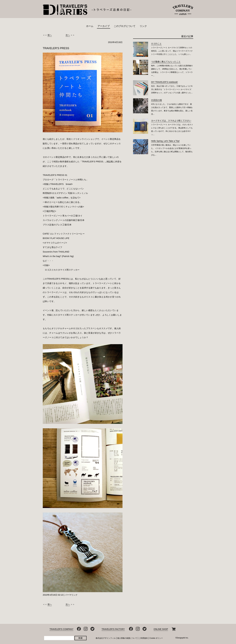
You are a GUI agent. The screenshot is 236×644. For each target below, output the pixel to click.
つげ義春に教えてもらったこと (166, 62)
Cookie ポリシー (156, 638)
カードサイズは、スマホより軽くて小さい (171, 121)
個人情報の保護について (127, 638)
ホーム (90, 26)
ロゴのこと (156, 44)
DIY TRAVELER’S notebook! (164, 82)
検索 (81, 638)
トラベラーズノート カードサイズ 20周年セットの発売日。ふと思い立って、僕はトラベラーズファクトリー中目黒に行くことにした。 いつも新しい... (172, 51)
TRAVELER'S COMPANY (61, 629)
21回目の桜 (157, 100)
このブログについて (125, 26)
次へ (68, 35)
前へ (50, 35)
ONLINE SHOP (161, 629)
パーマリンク (71, 595)
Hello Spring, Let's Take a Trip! (165, 141)
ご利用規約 (143, 638)
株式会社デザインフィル (106, 638)
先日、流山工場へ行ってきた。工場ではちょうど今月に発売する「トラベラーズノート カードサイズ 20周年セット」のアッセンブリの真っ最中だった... (172, 89)
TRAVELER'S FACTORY (113, 629)
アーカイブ (104, 26)
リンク (143, 26)
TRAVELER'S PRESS (56, 48)
